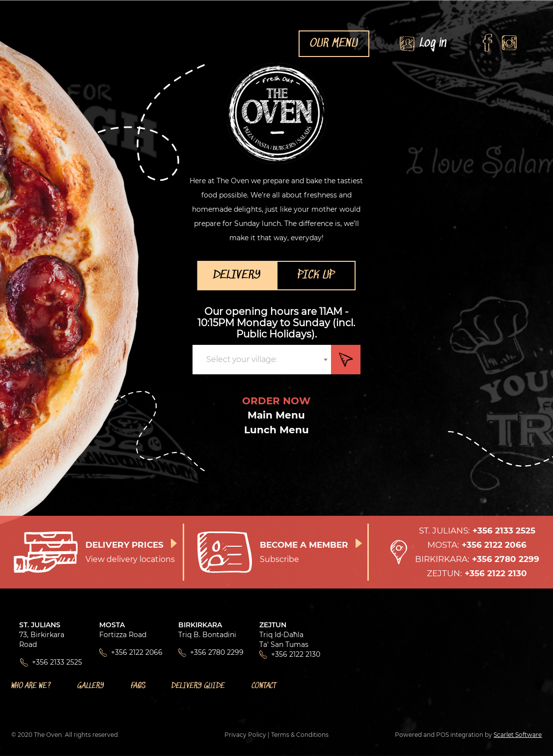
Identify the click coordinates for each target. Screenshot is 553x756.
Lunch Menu (276, 430)
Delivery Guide (198, 686)
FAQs (138, 686)
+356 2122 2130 (296, 654)
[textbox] (245, 360)
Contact (264, 686)
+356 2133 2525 (57, 662)
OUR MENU (334, 44)
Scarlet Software (518, 735)
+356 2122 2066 (137, 652)
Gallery (91, 686)
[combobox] (262, 360)
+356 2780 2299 (217, 652)
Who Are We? (31, 686)
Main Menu (276, 415)
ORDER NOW (276, 401)
